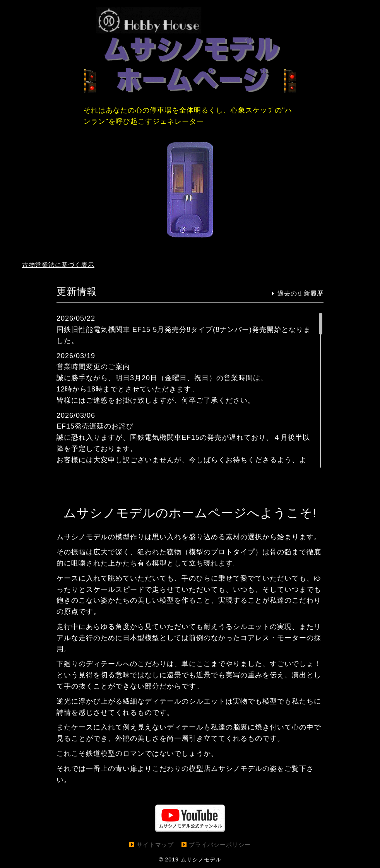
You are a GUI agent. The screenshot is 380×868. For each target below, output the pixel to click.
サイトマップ (155, 845)
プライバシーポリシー (220, 845)
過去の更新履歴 (300, 294)
